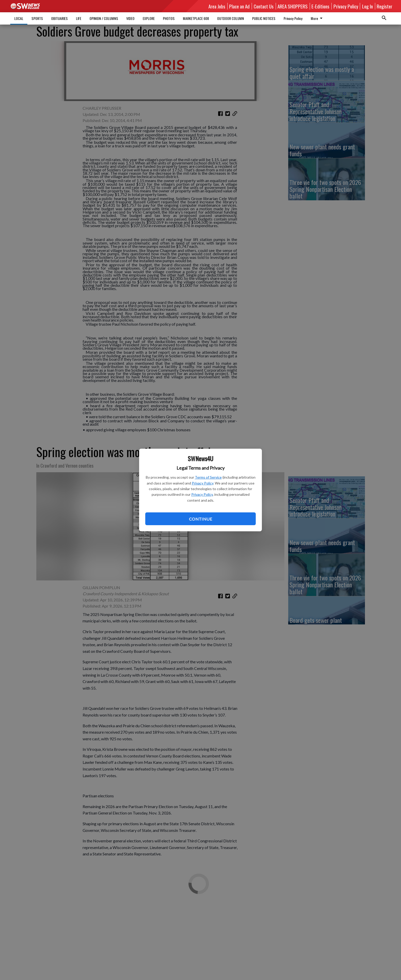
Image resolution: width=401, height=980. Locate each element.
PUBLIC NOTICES (264, 18)
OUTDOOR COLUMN (231, 18)
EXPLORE (149, 18)
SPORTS (37, 18)
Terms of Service (208, 477)
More (318, 18)
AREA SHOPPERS (293, 6)
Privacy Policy (203, 483)
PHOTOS (169, 18)
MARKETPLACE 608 (196, 18)
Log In (367, 6)
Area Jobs (217, 6)
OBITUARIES (59, 18)
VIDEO (130, 18)
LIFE (79, 18)
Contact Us (264, 6)
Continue (201, 519)
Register (385, 6)
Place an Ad (239, 6)
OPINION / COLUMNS (104, 18)
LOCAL (19, 18)
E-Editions (320, 6)
